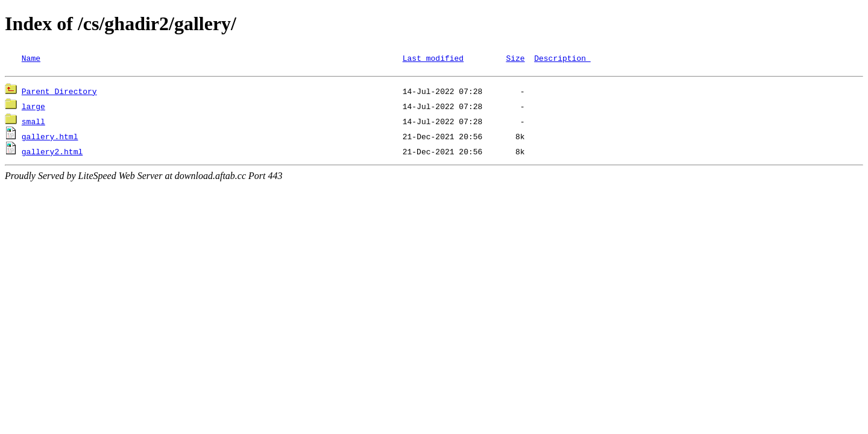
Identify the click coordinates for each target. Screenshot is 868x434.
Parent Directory (59, 93)
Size (515, 58)
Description (562, 58)
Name (31, 58)
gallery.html (50, 138)
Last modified (433, 58)
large (33, 108)
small (33, 123)
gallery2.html (52, 153)
